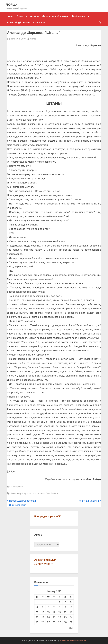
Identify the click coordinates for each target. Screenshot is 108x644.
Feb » (71, 628)
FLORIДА (11, 5)
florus (33, 38)
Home (10, 16)
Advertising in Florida (19, 22)
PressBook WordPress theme (73, 640)
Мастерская (17, 487)
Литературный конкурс (56, 16)
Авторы (35, 16)
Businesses (79, 16)
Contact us (39, 22)
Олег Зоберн (52, 493)
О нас (20, 16)
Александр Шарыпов (21, 493)
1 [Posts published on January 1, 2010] (60, 602)
